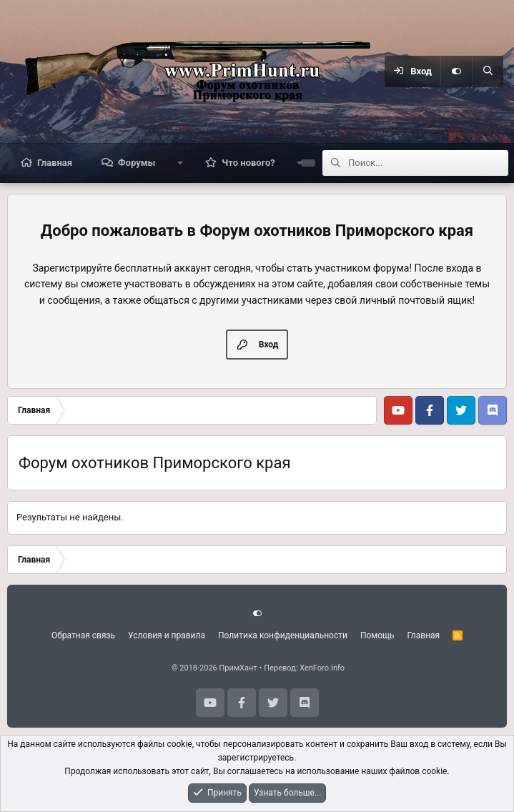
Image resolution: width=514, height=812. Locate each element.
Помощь (377, 635)
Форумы (137, 163)
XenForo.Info (322, 668)
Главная (55, 163)
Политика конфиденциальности (283, 635)
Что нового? (248, 163)
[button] (180, 163)
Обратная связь (83, 635)
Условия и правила (167, 635)
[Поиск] (488, 71)
